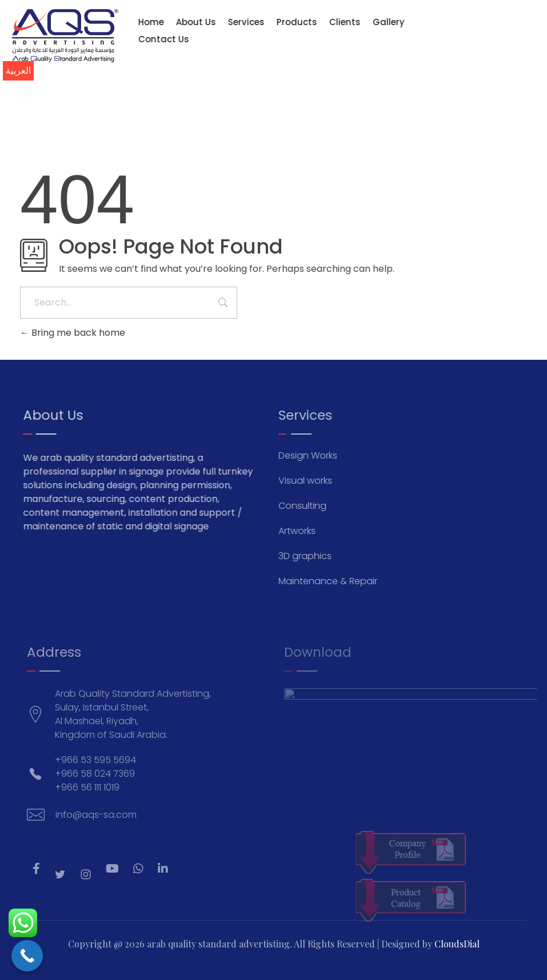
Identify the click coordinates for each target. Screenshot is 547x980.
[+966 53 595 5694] (461, 42)
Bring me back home (73, 333)
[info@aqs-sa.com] (449, 42)
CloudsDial (457, 944)
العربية (18, 71)
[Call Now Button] (27, 956)
